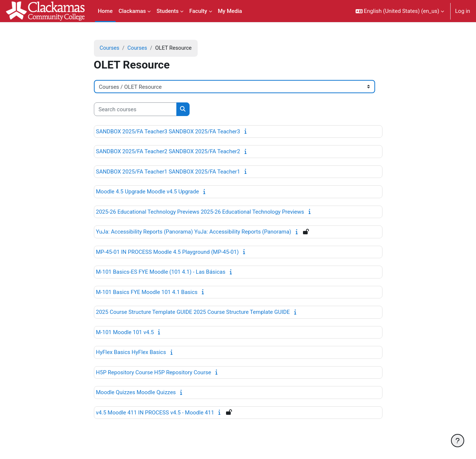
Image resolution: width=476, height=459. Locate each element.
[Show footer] (458, 441)
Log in (463, 11)
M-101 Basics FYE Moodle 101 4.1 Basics (147, 292)
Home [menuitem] (105, 11)
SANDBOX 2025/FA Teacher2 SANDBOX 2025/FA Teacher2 (168, 152)
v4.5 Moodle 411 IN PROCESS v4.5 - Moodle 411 (155, 413)
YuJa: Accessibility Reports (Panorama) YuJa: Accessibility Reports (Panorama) (194, 232)
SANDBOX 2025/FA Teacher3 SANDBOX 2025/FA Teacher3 (168, 132)
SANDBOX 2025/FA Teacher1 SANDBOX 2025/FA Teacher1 (168, 172)
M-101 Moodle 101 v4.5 (125, 333)
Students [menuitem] (168, 11)
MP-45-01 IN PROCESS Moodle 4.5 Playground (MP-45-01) (168, 252)
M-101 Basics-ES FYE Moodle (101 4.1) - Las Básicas (161, 272)
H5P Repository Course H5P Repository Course (154, 373)
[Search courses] (135, 110)
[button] (400, 11)
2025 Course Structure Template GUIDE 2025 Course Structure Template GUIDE (193, 312)
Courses (110, 48)
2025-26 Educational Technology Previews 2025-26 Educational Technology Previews (200, 212)
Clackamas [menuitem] (132, 11)
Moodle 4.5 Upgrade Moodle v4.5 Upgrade (148, 192)
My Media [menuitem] (230, 11)
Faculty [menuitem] (198, 11)
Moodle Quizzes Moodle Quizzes (136, 393)
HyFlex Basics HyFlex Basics (131, 353)
